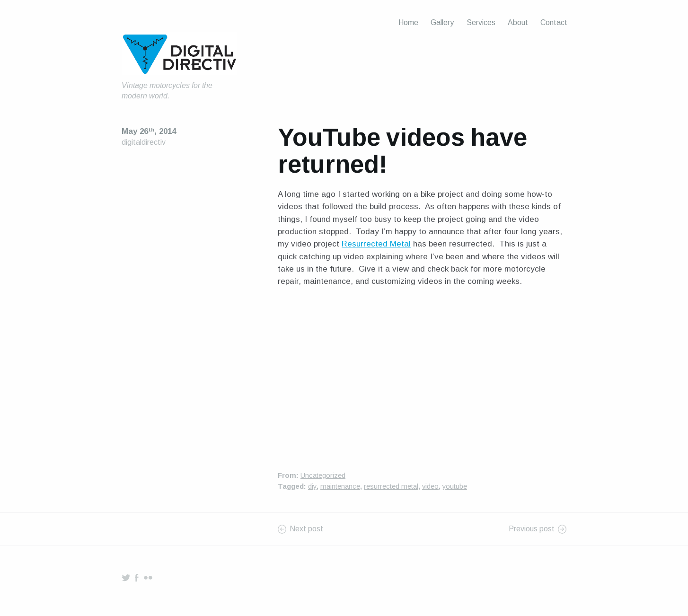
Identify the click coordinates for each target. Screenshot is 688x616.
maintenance (340, 486)
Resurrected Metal (376, 244)
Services (481, 22)
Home (408, 22)
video (430, 486)
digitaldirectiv (144, 142)
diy (312, 486)
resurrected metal (391, 486)
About (518, 22)
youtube (455, 486)
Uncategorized (323, 475)
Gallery (442, 22)
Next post (306, 529)
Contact (554, 22)
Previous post (532, 529)
